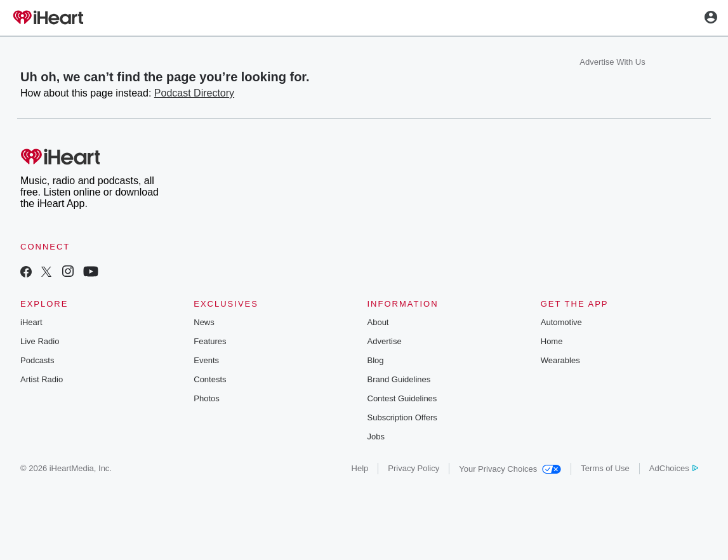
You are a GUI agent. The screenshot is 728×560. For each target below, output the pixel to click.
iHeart (31, 322)
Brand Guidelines (399, 379)
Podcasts (37, 360)
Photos (206, 398)
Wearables (560, 360)
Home (552, 341)
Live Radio (40, 341)
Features (210, 341)
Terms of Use (605, 468)
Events (206, 360)
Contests (210, 379)
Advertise (385, 341)
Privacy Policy (414, 468)
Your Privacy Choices (510, 469)
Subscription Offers (402, 417)
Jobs (376, 437)
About (378, 322)
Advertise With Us (612, 62)
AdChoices (674, 468)
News (204, 322)
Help (360, 468)
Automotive (561, 322)
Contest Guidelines (402, 398)
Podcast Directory (194, 93)
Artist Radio (42, 379)
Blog (376, 360)
